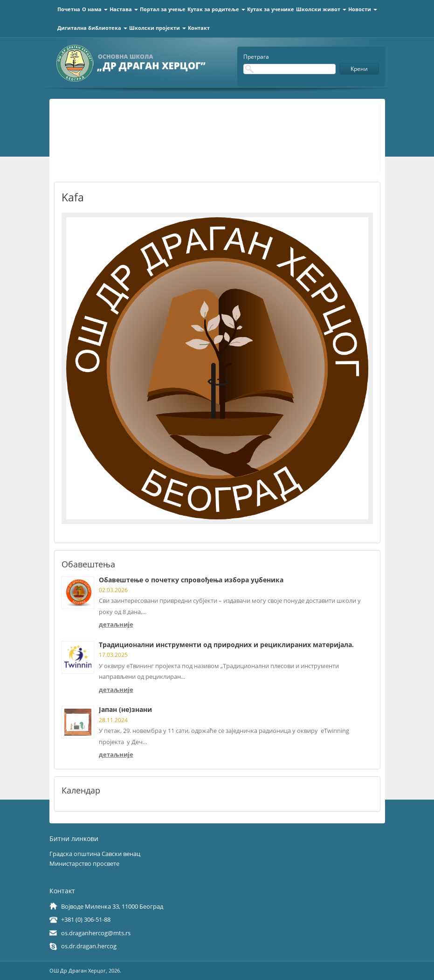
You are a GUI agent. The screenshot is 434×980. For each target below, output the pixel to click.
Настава (124, 9)
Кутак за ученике (271, 9)
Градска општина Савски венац (95, 854)
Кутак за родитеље (216, 9)
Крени (359, 69)
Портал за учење (163, 9)
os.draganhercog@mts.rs (96, 933)
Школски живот (321, 9)
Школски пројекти (158, 28)
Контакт (199, 28)
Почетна (69, 9)
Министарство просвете (84, 863)
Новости (363, 9)
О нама (95, 9)
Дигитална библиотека (92, 28)
